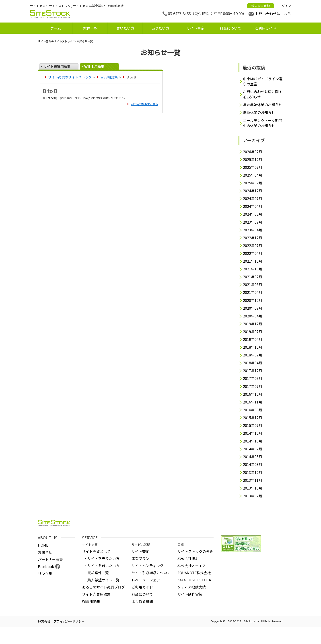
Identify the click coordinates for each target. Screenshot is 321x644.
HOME (43, 545)
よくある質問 (142, 601)
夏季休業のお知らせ (259, 112)
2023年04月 (253, 230)
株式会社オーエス (192, 566)
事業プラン (140, 558)
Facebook (46, 566)
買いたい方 (125, 28)
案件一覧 (90, 28)
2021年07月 (253, 277)
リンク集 (45, 574)
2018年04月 (253, 363)
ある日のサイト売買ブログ (103, 587)
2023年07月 (253, 222)
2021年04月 (253, 292)
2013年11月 (253, 480)
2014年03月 (253, 464)
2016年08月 (253, 410)
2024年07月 (253, 199)
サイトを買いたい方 (103, 566)
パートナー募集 (50, 559)
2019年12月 (253, 324)
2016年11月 (253, 402)
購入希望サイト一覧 (103, 580)
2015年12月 (253, 418)
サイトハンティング (147, 566)
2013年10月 (253, 488)
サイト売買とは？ (96, 551)
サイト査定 (195, 28)
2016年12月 (253, 394)
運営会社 (44, 621)
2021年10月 (253, 269)
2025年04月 (253, 175)
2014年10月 (253, 441)
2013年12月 (253, 472)
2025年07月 (253, 167)
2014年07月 (253, 449)
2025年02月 (253, 183)
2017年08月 (253, 378)
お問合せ (45, 552)
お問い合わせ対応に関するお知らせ (263, 94)
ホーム (56, 28)
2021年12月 (253, 261)
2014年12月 (253, 433)
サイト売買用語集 (57, 66)
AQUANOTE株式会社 (194, 573)
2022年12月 (253, 238)
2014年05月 (253, 457)
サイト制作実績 (190, 594)
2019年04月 (253, 339)
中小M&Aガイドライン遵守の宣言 (263, 81)
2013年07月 (253, 496)
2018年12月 (253, 347)
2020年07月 (253, 308)
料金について (230, 28)
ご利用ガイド (265, 28)
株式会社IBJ (187, 558)
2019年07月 (253, 332)
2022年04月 (253, 253)
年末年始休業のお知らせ (263, 105)
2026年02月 (253, 152)
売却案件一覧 (98, 573)
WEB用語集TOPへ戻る (144, 104)
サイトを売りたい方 (103, 558)
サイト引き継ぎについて (151, 573)
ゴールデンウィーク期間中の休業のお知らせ (263, 123)
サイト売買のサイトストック (55, 41)
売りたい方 (160, 28)
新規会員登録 (261, 6)
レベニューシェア (146, 580)
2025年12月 (253, 159)
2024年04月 (253, 206)
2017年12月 (253, 371)
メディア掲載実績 (192, 587)
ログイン (285, 6)
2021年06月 (253, 285)
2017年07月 (253, 386)
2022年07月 (253, 246)
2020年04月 (253, 316)
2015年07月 (253, 425)
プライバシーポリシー (69, 621)
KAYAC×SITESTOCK (194, 580)
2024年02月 (253, 214)
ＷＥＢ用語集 (94, 66)
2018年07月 (253, 355)
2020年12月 (253, 300)
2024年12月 (253, 191)
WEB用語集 (109, 77)
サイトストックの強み (195, 551)
